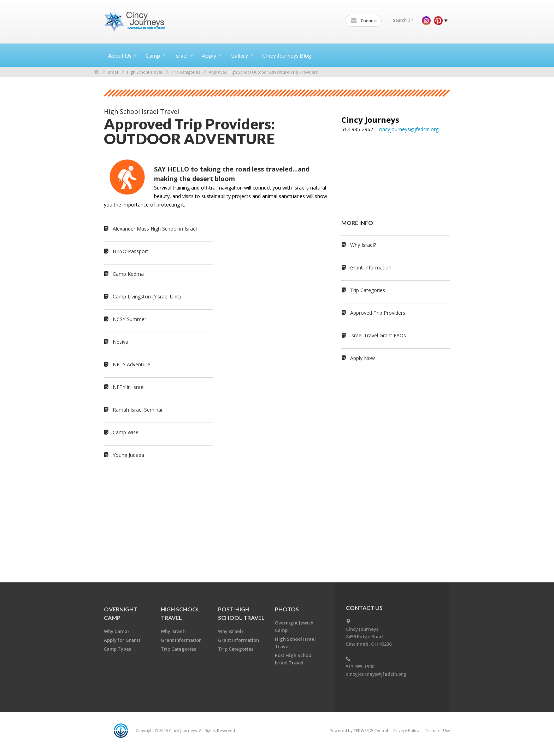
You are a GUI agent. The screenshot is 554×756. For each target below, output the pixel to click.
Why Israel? (363, 245)
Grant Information (371, 267)
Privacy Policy (406, 730)
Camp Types (117, 649)
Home (96, 72)
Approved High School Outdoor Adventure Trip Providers (263, 72)
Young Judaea (128, 455)
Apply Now (363, 358)
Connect (364, 21)
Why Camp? (117, 631)
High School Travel (145, 72)
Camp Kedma (128, 274)
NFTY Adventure (131, 364)
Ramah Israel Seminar (138, 410)
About (123, 55)
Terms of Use (437, 730)
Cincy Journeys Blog (287, 55)
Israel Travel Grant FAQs (378, 335)
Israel (113, 72)
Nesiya (120, 342)
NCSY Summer (129, 319)
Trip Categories (185, 72)
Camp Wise (126, 432)
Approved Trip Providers (378, 313)
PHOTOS (287, 609)
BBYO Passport (131, 251)
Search (403, 20)
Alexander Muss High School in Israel (155, 229)
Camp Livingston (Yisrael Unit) (147, 296)
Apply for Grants (122, 640)
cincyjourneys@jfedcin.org (409, 129)
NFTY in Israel (129, 387)
